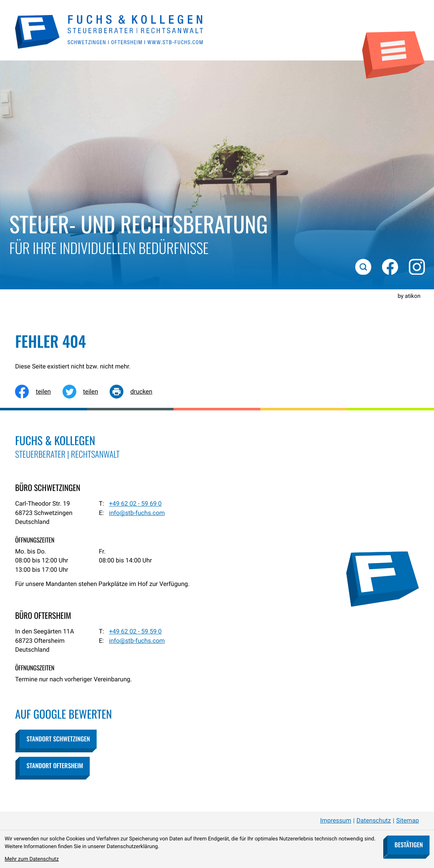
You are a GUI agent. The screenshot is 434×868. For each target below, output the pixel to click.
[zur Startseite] (110, 31)
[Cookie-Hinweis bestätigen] (408, 845)
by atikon (409, 296)
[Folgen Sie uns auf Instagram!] (416, 266)
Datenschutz (374, 821)
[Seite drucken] (137, 392)
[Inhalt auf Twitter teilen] (86, 392)
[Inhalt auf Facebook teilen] (39, 392)
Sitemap (408, 821)
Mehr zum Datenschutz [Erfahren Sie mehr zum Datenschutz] (31, 859)
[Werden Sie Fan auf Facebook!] (389, 266)
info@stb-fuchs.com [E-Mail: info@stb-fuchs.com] (137, 513)
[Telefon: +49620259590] (135, 632)
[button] (58, 739)
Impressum (336, 821)
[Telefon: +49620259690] (135, 504)
